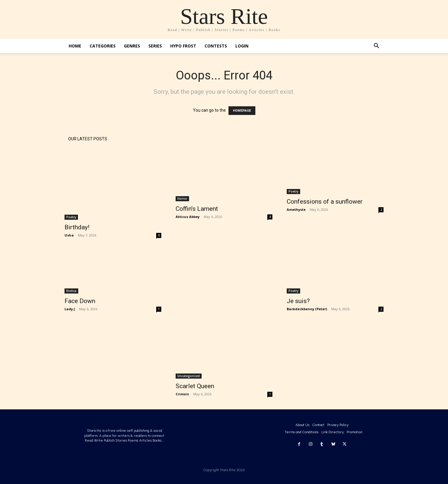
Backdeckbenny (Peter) (307, 309)
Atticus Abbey (188, 217)
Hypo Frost (183, 46)
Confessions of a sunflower (325, 202)
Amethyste (296, 209)
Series (155, 46)
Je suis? (298, 301)
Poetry (71, 217)
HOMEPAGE (242, 111)
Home (75, 46)
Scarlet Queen (195, 386)
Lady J (70, 309)
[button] (376, 46)
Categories (103, 46)
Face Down (80, 301)
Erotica (71, 291)
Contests (216, 46)
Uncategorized (189, 376)
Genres (132, 46)
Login (242, 46)
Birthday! (77, 227)
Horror (182, 199)
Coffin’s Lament (197, 209)
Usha (69, 235)
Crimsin (182, 394)
